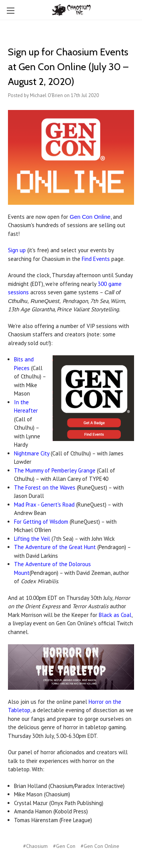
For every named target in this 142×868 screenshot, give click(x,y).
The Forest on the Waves (45, 487)
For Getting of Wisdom (41, 522)
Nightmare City (32, 453)
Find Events (96, 259)
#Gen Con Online (100, 846)
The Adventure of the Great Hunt (55, 547)
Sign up (17, 250)
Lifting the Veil (32, 539)
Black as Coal (115, 615)
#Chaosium (35, 846)
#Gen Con (64, 846)
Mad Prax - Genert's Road (44, 505)
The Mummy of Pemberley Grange (55, 470)
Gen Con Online (90, 217)
